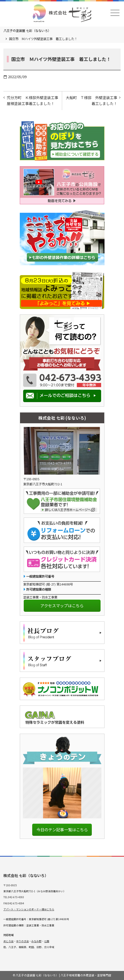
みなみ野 (36, 941)
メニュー (114, 13)
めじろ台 (8, 941)
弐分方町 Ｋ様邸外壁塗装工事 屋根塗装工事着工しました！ (34, 100)
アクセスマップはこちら (62, 605)
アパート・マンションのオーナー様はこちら (29, 909)
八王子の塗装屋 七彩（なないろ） (27, 30)
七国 (47, 941)
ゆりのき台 (22, 941)
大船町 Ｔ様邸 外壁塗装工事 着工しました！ (93, 100)
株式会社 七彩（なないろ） (26, 875)
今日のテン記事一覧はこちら (62, 829)
